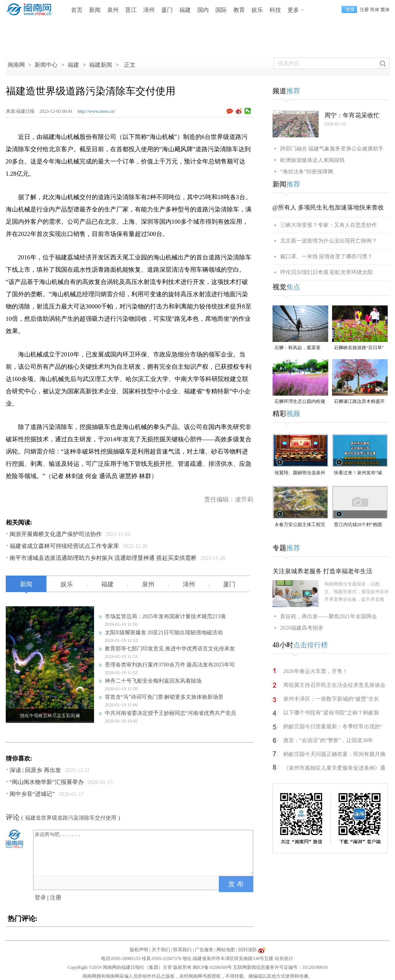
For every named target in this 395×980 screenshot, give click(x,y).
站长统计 (284, 959)
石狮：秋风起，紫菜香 (297, 348)
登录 (40, 898)
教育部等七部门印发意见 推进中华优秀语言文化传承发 (170, 649)
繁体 (385, 10)
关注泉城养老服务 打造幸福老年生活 (322, 571)
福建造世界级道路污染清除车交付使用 (71, 818)
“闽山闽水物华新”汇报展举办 (47, 782)
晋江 (131, 10)
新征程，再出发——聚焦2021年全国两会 (329, 616)
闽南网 (16, 65)
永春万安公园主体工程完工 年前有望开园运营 (300, 525)
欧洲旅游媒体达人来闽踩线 (312, 160)
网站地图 (226, 950)
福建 (185, 10)
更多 (293, 10)
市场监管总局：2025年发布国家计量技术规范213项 (165, 616)
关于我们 (161, 950)
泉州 (113, 10)
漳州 (149, 10)
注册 (364, 10)
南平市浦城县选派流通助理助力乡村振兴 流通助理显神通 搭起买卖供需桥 (103, 558)
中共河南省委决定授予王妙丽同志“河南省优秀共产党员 (170, 713)
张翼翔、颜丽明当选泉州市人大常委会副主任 (300, 473)
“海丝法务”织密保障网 (307, 172)
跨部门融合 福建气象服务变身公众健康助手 (332, 149)
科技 (275, 10)
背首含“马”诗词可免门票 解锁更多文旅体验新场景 (164, 697)
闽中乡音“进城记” (32, 794)
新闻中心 (46, 65)
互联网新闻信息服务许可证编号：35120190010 (280, 967)
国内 (203, 10)
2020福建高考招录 (302, 628)
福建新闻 (101, 65)
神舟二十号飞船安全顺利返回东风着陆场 (153, 681)
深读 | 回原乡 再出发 (35, 770)
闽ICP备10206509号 (212, 967)
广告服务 (204, 950)
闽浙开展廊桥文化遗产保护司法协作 (56, 534)
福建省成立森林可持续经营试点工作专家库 (64, 546)
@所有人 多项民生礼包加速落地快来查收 (328, 207)
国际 (221, 10)
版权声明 (139, 950)
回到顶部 (248, 950)
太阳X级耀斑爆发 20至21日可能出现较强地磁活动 (164, 633)
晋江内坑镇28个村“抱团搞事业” (358, 525)
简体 (375, 10)
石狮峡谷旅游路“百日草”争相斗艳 (359, 348)
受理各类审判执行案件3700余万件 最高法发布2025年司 (170, 665)
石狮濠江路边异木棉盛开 (359, 401)
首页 (77, 10)
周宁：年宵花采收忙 (352, 115)
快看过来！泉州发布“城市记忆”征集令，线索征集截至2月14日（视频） (358, 473)
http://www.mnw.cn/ (96, 111)
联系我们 (182, 950)
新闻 (95, 10)
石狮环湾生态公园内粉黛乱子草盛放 (300, 402)
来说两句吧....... (144, 852)
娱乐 (257, 10)
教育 (239, 10)
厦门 (167, 10)
